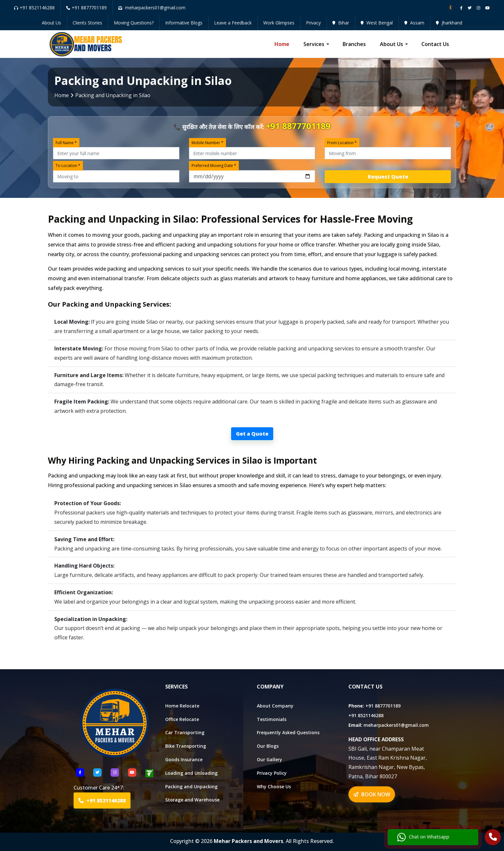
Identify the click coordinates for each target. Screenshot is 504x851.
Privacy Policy (272, 773)
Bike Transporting (186, 746)
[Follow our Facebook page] (461, 8)
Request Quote (388, 177)
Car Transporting (185, 732)
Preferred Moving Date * (214, 166)
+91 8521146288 (34, 8)
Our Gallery (270, 759)
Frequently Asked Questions (288, 732)
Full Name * (66, 143)
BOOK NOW (372, 794)
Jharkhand (449, 23)
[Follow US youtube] (132, 772)
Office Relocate (182, 719)
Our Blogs (268, 746)
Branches (354, 44)
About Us (51, 23)
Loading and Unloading (191, 773)
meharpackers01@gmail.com (396, 725)
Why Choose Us (274, 786)
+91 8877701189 (86, 8)
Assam (414, 23)
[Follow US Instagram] (115, 772)
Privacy (313, 23)
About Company (275, 706)
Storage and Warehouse (192, 800)
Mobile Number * (207, 143)
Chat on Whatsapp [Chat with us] (423, 837)
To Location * (68, 166)
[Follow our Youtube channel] (488, 8)
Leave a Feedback (233, 23)
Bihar (341, 23)
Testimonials (272, 719)
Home (282, 44)
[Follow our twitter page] (470, 8)
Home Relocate (182, 706)
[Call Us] (493, 838)
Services (314, 44)
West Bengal (377, 23)
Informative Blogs (184, 23)
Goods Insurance (184, 759)
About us (392, 44)
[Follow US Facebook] (80, 772)
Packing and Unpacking (191, 786)
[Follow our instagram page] (478, 8)
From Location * (342, 143)
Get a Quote (252, 434)
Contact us (435, 44)
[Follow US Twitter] (97, 772)
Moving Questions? (134, 23)
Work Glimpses (279, 23)
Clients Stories (87, 23)
